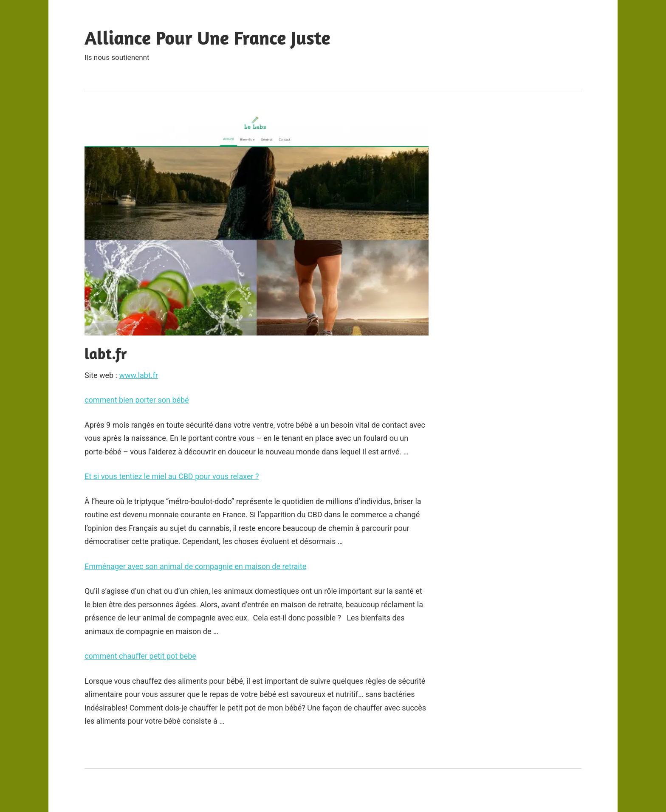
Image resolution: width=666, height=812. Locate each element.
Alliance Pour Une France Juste (207, 38)
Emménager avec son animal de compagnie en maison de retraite (195, 566)
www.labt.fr (138, 375)
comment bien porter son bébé (137, 400)
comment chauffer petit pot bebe (140, 656)
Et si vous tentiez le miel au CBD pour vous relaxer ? (172, 476)
